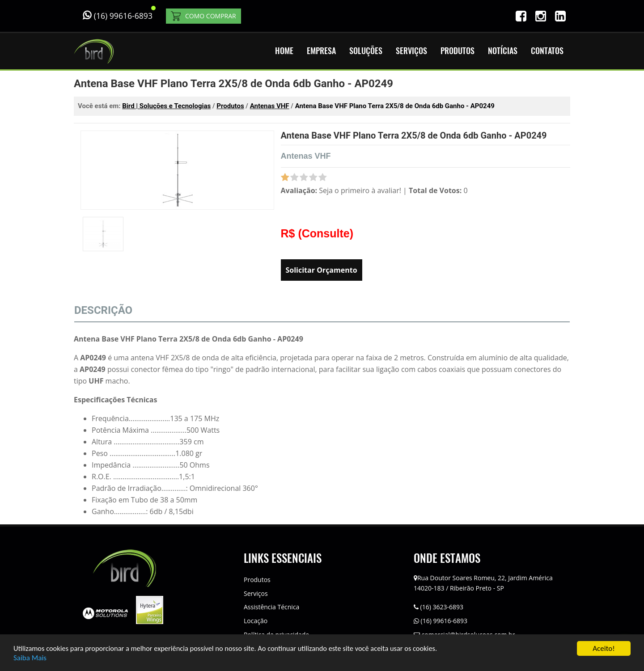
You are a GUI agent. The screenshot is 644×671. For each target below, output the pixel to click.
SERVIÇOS (411, 51)
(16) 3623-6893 (439, 607)
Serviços (256, 593)
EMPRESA (321, 51)
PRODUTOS (458, 51)
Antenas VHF (306, 156)
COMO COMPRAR (203, 16)
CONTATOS (547, 51)
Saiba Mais (30, 658)
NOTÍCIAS (503, 51)
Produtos (257, 580)
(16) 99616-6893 (441, 621)
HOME (284, 51)
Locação (256, 621)
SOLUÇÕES (366, 51)
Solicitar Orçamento (322, 270)
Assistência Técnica (271, 607)
